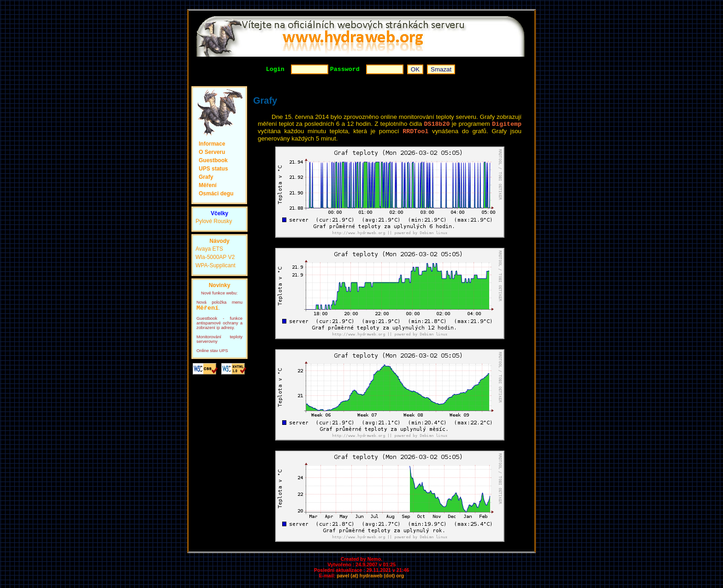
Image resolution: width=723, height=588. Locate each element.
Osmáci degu (216, 195)
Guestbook (213, 162)
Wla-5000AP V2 (215, 259)
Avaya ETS (209, 250)
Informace (212, 145)
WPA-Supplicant (215, 267)
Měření (208, 187)
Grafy (206, 178)
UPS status (213, 170)
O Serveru (212, 153)
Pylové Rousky (214, 223)
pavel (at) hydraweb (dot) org (370, 579)
